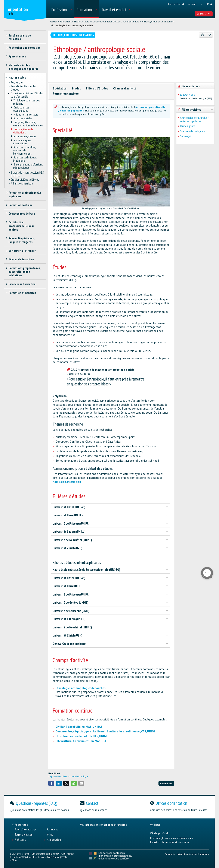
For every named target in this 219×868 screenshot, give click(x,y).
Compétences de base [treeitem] (22, 214)
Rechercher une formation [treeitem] (24, 48)
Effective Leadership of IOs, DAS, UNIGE (81, 736)
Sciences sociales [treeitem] (23, 119)
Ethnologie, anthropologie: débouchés (81, 688)
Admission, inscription (67, 482)
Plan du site (170, 854)
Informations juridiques (187, 854)
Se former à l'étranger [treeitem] (22, 251)
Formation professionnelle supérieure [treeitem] (25, 194)
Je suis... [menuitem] (204, 13)
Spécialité (60, 89)
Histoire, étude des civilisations (158, 22)
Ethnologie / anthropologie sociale (73, 25)
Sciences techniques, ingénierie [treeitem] (25, 159)
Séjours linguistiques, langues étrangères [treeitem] (21, 240)
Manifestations (54, 840)
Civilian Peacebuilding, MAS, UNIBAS (79, 727)
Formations (66, 22)
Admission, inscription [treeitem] (23, 184)
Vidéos (50, 835)
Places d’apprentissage (25, 830)
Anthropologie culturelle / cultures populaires (194, 120)
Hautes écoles (82, 22)
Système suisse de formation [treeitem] (20, 37)
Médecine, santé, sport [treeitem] (25, 114)
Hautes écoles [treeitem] (17, 78)
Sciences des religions (192, 131)
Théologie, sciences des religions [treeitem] (26, 102)
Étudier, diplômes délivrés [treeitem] (25, 180)
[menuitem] (61, 9)
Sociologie (186, 136)
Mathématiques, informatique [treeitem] (22, 142)
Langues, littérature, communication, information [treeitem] (28, 124)
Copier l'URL (166, 783)
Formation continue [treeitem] (21, 205)
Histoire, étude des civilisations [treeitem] (24, 131)
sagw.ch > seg (188, 95)
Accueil (53, 22)
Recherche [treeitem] (17, 82)
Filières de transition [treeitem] (21, 259)
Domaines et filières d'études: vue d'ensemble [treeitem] (27, 95)
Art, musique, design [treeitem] (24, 136)
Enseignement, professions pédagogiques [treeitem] (28, 166)
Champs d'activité (125, 89)
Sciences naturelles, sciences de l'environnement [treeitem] (24, 150)
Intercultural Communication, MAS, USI (81, 741)
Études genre (188, 126)
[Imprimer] (203, 35)
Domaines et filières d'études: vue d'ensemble (115, 22)
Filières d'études (97, 89)
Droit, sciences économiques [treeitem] (21, 109)
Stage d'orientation (24, 835)
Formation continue (66, 94)
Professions (20, 840)
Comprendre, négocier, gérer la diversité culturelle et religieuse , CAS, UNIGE (105, 731)
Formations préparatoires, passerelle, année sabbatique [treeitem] (24, 272)
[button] (51, 783)
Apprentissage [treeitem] (17, 56)
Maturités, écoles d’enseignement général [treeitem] (23, 67)
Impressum (204, 854)
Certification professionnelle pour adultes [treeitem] (21, 226)
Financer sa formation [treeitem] (22, 284)
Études (76, 89)
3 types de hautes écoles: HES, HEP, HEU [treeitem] (27, 174)
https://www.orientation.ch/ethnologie (68, 776)
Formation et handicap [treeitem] (22, 293)
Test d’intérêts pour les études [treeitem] (24, 88)
